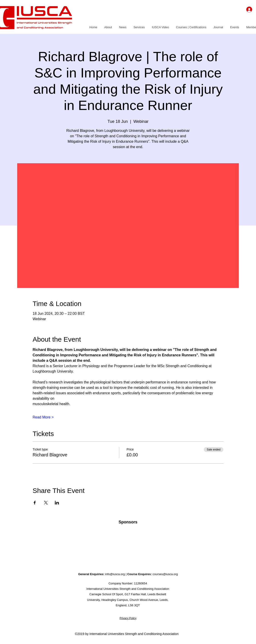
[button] (108, 27)
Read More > (43, 417)
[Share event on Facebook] (35, 503)
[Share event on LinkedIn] (57, 503)
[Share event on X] (46, 503)
